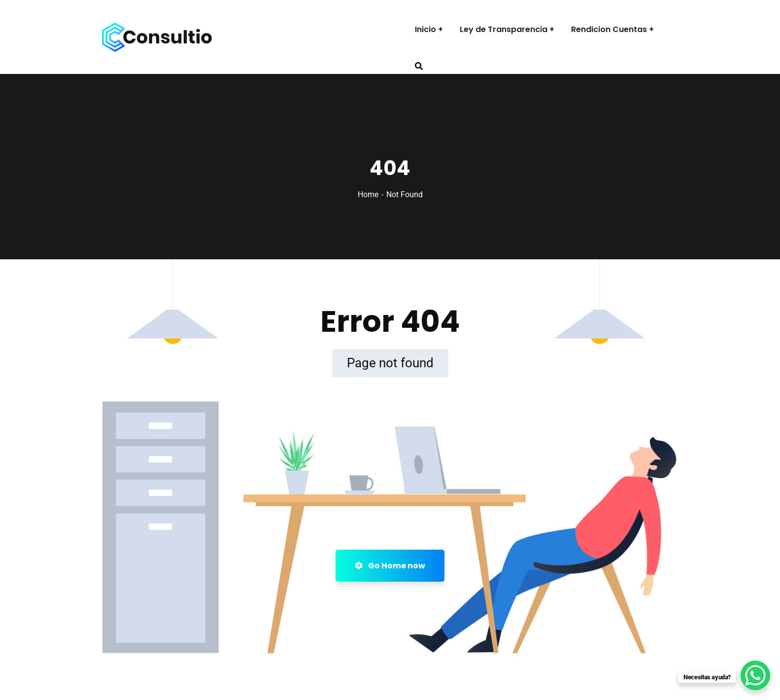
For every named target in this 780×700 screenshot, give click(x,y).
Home (368, 194)
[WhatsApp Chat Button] (755, 675)
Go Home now (390, 566)
